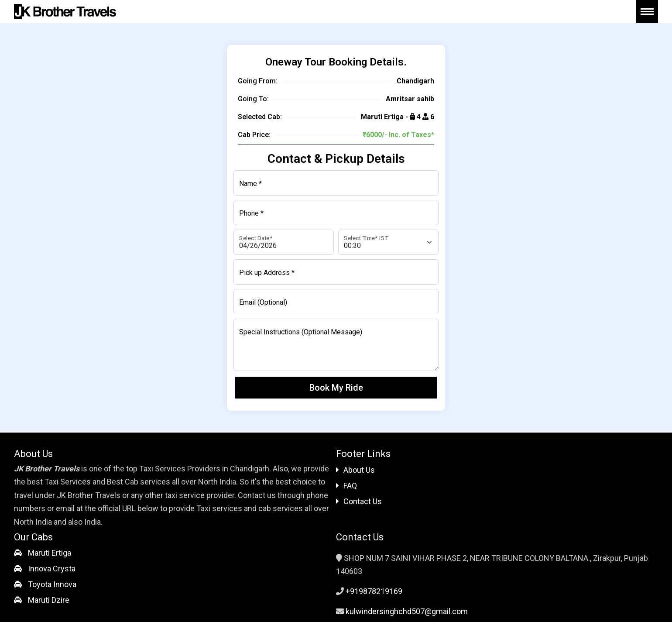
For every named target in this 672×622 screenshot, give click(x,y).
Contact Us (359, 501)
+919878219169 (374, 591)
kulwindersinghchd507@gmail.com (407, 611)
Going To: (253, 99)
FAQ (346, 486)
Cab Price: (254, 135)
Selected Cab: (260, 117)
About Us (355, 470)
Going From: (258, 81)
